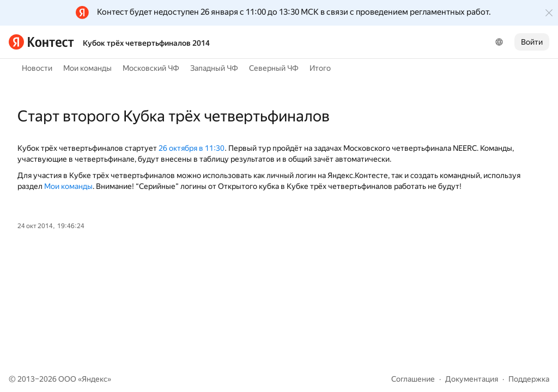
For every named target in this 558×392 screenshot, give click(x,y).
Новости (37, 68)
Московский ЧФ (151, 68)
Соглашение (413, 379)
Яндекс (95, 379)
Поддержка (529, 379)
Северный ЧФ (274, 68)
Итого (320, 68)
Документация (472, 379)
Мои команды (87, 68)
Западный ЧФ (214, 68)
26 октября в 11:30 (192, 148)
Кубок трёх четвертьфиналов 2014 (146, 43)
